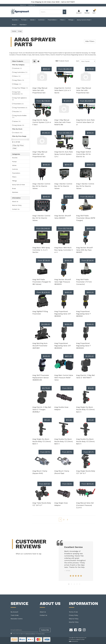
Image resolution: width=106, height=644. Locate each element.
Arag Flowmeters (20, 108)
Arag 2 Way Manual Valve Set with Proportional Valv (40, 90)
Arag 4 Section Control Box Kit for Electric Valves (85, 186)
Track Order (15, 615)
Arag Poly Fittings (21, 88)
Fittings (71, 20)
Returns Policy (17, 205)
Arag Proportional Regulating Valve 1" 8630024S (84, 346)
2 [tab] (72, 584)
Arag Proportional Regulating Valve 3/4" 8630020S (63, 346)
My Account (14, 612)
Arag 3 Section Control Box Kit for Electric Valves (63, 186)
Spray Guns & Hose (84, 20)
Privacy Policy (73, 615)
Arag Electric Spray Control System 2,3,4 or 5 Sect (42, 122)
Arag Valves (19, 125)
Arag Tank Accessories (17, 93)
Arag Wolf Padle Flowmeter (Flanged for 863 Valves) (42, 282)
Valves (33, 20)
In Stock (18, 133)
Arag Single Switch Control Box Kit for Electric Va (84, 154)
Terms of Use (73, 612)
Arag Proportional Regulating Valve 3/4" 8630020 (63, 314)
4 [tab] (77, 584)
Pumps (24, 20)
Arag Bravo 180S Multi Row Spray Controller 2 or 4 (63, 250)
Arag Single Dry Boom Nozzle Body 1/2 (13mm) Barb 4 (85, 409)
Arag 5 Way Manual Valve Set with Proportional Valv (40, 154)
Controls (42, 20)
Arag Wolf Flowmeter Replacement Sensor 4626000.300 (41, 378)
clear (15, 148)
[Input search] (51, 12)
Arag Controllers (20, 72)
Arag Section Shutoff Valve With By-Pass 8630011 (84, 250)
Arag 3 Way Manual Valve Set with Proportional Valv (84, 90)
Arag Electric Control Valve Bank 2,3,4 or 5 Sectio (63, 90)
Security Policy (74, 622)
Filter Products (18, 61)
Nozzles (15, 20)
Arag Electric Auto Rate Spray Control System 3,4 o (64, 154)
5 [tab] (80, 584)
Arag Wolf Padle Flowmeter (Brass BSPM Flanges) (86, 218)
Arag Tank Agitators (19, 99)
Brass (14, 25)
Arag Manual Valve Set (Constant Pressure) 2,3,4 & (85, 505)
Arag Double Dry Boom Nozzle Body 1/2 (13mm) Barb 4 (64, 441)
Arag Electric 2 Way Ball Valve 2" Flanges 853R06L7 (42, 409)
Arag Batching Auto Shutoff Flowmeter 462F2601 (40, 346)
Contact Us (32, 5)
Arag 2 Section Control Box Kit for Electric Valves (41, 186)
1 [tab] (69, 584)
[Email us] (71, 630)
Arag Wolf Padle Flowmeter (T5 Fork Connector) (84, 282)
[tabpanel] (76, 561)
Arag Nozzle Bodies (19, 116)
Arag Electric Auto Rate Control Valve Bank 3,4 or (85, 122)
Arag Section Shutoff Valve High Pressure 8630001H (63, 282)
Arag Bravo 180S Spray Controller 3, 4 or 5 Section (41, 250)
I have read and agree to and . (28, 634)
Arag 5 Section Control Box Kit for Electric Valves (41, 218)
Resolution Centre (17, 619)
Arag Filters (19, 80)
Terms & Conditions (30, 634)
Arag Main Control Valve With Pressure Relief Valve (64, 378)
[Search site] (64, 12)
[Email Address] (25, 630)
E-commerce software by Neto (77, 640)
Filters (63, 20)
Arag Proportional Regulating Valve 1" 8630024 (84, 314)
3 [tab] (74, 584)
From (65, 69)
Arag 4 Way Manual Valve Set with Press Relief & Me (63, 122)
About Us (23, 5)
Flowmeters (53, 20)
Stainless (23, 25)
